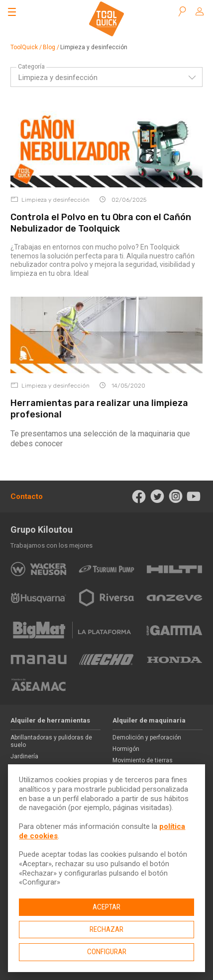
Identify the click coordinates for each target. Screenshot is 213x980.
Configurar (107, 952)
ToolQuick (24, 47)
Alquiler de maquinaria (149, 720)
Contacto (27, 496)
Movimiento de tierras (143, 760)
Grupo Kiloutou (42, 530)
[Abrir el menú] (12, 12)
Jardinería (24, 756)
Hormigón (126, 749)
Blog (49, 47)
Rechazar (106, 929)
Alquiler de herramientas (50, 720)
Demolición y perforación (147, 737)
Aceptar (106, 907)
